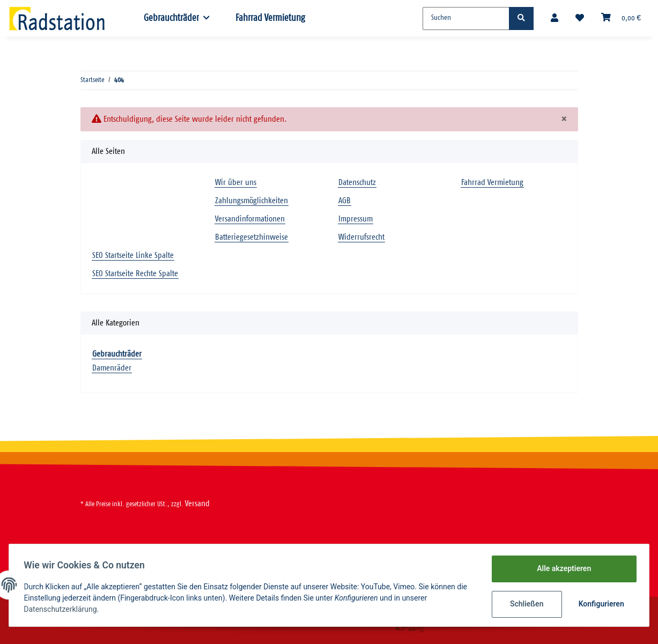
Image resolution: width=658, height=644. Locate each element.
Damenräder (112, 368)
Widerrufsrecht (361, 237)
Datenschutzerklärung (63, 609)
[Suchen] (466, 18)
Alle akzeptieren (561, 568)
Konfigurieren (600, 604)
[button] (555, 18)
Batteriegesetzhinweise (252, 237)
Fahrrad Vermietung (270, 18)
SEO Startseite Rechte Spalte (135, 274)
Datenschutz (357, 183)
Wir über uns (236, 183)
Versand (197, 504)
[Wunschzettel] (580, 18)
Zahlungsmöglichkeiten (252, 201)
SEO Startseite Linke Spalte (133, 256)
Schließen (524, 604)
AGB (345, 201)
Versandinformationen (250, 219)
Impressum (356, 219)
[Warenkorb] (621, 18)
